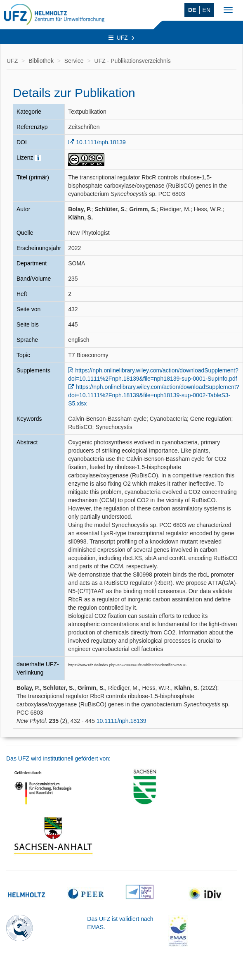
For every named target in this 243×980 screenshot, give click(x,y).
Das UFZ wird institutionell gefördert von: (58, 758)
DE (192, 10)
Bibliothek (41, 61)
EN (206, 10)
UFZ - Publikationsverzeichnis (133, 61)
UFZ (121, 38)
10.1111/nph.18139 (101, 142)
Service (74, 61)
